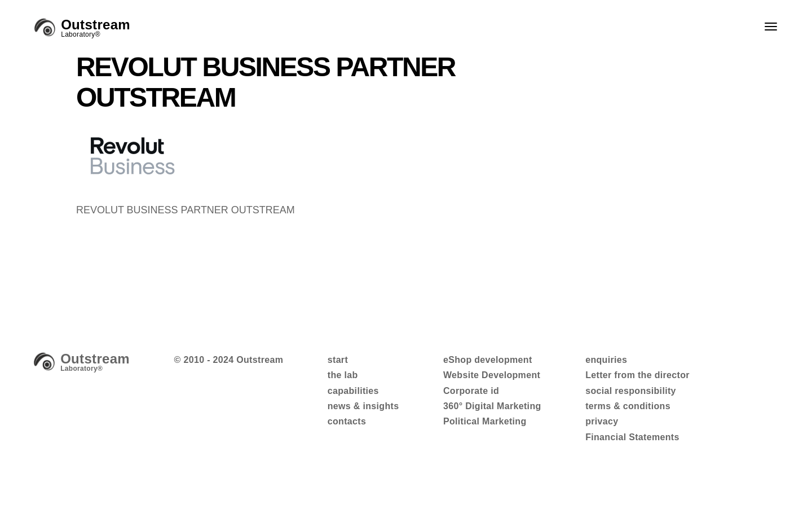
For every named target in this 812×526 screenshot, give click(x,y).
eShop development (488, 360)
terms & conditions (628, 406)
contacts (347, 421)
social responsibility (631, 391)
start (338, 360)
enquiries (606, 360)
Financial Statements (632, 437)
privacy (602, 421)
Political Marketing (485, 421)
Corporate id (471, 391)
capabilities (353, 391)
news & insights (363, 406)
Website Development (492, 375)
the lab (343, 375)
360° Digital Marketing (492, 406)
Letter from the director (637, 375)
